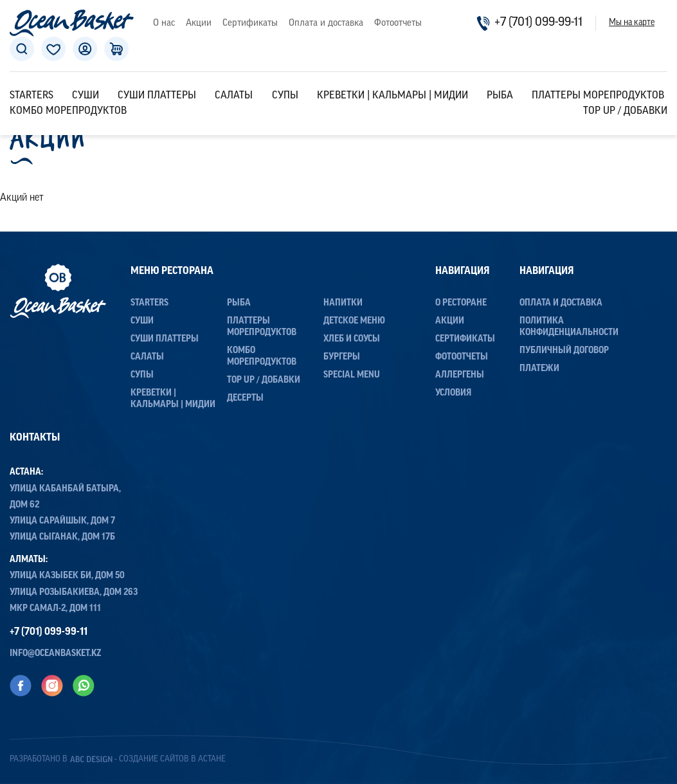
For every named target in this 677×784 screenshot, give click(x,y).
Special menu (352, 375)
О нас (164, 23)
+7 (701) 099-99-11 (529, 23)
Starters (32, 96)
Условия (453, 393)
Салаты (234, 96)
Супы (285, 96)
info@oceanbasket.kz (56, 654)
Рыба (500, 96)
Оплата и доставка (326, 23)
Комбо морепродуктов (68, 111)
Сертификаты (250, 23)
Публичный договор (564, 351)
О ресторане (461, 303)
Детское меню (354, 321)
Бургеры (342, 357)
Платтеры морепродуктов (598, 96)
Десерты (245, 398)
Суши (86, 96)
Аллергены (460, 375)
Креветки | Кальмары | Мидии (393, 96)
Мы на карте (632, 23)
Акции (199, 23)
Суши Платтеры (157, 96)
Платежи (539, 369)
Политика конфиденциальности (569, 327)
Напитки (343, 303)
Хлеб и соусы (352, 339)
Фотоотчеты (398, 23)
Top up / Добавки (625, 111)
